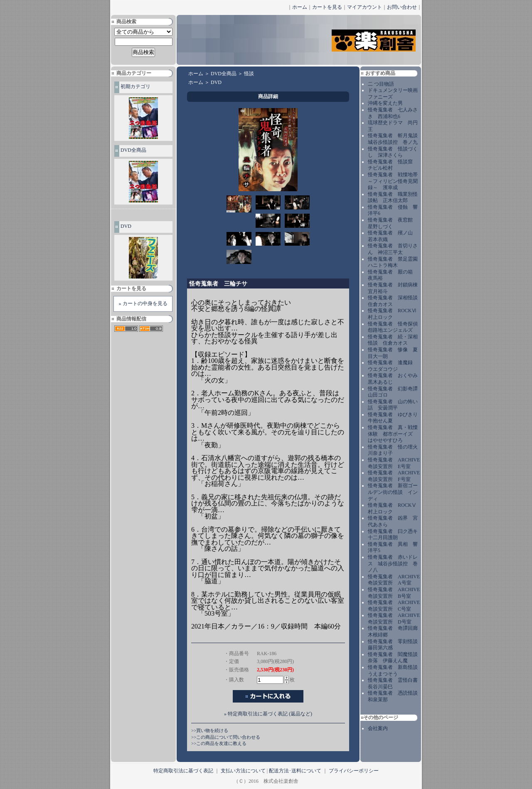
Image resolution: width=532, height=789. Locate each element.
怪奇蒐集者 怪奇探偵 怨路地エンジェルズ (395, 327)
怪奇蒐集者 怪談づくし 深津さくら (393, 152)
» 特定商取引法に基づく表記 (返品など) (268, 714)
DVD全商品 (133, 150)
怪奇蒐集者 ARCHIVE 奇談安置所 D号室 (394, 619)
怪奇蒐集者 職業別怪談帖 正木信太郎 (393, 197)
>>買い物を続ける (210, 730)
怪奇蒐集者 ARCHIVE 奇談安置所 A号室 (394, 580)
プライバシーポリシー (354, 771)
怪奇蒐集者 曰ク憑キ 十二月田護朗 (395, 535)
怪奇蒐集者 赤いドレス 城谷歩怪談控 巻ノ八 (393, 563)
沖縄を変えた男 (385, 103)
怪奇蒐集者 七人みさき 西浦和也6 (393, 113)
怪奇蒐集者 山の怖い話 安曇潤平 (393, 405)
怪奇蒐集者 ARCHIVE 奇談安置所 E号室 (394, 463)
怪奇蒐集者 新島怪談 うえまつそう (395, 671)
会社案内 (378, 728)
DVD (126, 226)
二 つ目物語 (381, 84)
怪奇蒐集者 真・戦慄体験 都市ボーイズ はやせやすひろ (393, 434)
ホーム (300, 7)
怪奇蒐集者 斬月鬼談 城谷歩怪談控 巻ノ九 (395, 139)
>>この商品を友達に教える (219, 743)
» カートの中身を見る (143, 303)
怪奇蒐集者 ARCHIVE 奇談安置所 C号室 (394, 606)
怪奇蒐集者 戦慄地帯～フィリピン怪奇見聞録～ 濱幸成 (393, 181)
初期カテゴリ (135, 86)
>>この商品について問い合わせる (226, 737)
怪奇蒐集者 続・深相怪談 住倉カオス (393, 340)
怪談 (249, 74)
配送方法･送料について (295, 771)
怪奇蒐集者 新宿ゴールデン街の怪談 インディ (393, 492)
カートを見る (327, 7)
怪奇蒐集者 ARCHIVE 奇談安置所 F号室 (394, 476)
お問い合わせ (402, 7)
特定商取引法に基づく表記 (183, 771)
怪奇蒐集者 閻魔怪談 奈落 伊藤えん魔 (395, 658)
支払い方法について (243, 771)
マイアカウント (365, 7)
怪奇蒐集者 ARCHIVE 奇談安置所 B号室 (394, 593)
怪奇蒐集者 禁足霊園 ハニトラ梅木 (395, 262)
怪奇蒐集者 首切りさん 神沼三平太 (393, 249)
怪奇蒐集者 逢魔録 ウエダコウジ (393, 366)
